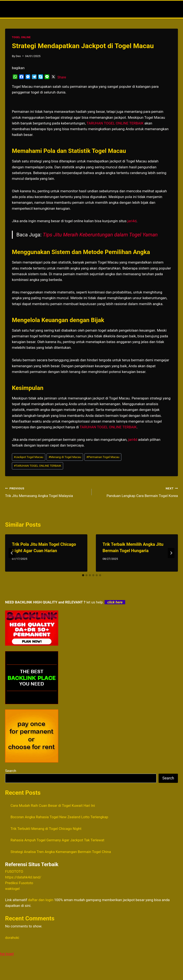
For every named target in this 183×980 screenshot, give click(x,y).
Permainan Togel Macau (103, 457)
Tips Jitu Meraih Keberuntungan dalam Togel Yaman (100, 235)
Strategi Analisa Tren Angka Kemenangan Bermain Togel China (61, 852)
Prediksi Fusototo (19, 883)
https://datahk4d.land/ (23, 877)
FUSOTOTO (14, 871)
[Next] (171, 553)
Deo (18, 56)
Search (11, 771)
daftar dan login (41, 900)
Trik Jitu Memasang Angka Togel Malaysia (47, 492)
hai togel (7, 954)
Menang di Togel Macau (65, 457)
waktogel (12, 889)
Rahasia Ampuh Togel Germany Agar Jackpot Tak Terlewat (57, 840)
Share (62, 77)
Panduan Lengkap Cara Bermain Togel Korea (137, 492)
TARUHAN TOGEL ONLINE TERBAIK (38, 466)
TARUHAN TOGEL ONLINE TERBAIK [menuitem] (115, 123)
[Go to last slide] (12, 553)
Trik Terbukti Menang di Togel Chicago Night (46, 829)
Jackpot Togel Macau (28, 457)
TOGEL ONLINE (21, 37)
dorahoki (12, 938)
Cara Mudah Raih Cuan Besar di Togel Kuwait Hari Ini (53, 805)
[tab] (83, 575)
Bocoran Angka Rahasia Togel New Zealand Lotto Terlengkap (60, 817)
